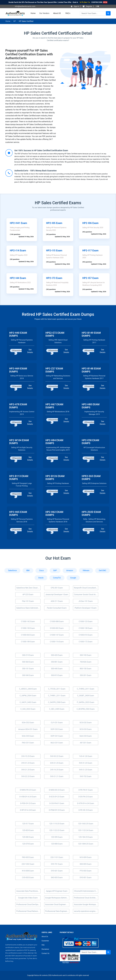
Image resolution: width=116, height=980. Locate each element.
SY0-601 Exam (57, 871)
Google (73, 578)
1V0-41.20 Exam (86, 756)
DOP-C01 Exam (57, 736)
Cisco (41, 570)
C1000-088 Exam (57, 621)
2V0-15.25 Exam (28, 756)
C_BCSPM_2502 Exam (86, 709)
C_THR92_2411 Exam (86, 689)
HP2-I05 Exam (54, 223)
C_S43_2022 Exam (28, 709)
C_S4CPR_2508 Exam (57, 702)
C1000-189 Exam (28, 642)
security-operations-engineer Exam (86, 911)
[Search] (93, 13)
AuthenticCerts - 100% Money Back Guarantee (35, 171)
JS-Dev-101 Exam (86, 601)
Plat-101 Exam (28, 601)
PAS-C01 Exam (28, 743)
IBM (28, 570)
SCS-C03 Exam (86, 729)
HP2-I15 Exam (54, 250)
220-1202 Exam (28, 864)
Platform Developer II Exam (86, 608)
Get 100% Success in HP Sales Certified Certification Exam (41, 150)
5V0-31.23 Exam (86, 763)
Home (33, 13)
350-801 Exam (57, 662)
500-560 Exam (28, 662)
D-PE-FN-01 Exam (86, 790)
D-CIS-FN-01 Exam (57, 803)
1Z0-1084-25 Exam (86, 844)
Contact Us (45, 953)
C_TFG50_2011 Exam (57, 689)
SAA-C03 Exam (86, 736)
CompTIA (57, 578)
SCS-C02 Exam (86, 723)
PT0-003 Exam (86, 871)
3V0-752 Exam (86, 776)
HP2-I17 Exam (90, 250)
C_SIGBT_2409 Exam (86, 696)
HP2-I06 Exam (90, 223)
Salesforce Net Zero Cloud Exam (28, 588)
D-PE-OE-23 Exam (86, 810)
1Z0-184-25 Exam (86, 837)
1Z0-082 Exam (28, 837)
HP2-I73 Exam (54, 278)
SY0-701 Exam (57, 864)
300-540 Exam (28, 675)
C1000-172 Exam (86, 642)
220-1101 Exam (57, 857)
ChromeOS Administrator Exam (86, 891)
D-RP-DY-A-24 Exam (28, 810)
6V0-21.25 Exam (57, 763)
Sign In (75, 6)
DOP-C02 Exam (57, 729)
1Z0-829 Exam (28, 830)
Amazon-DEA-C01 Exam (28, 729)
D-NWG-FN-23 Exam (28, 790)
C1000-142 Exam (28, 621)
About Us (45, 937)
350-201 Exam (86, 675)
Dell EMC (103, 570)
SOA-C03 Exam (28, 736)
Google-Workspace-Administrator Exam (57, 898)
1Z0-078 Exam (28, 844)
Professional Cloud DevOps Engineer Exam (28, 904)
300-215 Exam (28, 655)
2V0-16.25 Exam (57, 770)
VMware (86, 570)
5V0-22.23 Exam (28, 776)
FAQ (43, 945)
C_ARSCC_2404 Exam (28, 689)
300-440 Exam (57, 669)
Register (88, 6)
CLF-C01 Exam (57, 723)
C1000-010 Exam (86, 635)
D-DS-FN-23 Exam (86, 797)
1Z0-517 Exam (28, 824)
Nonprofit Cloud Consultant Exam (86, 588)
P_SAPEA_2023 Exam (86, 702)
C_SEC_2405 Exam (57, 709)
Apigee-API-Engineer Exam (57, 891)
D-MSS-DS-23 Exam (57, 790)
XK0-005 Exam (86, 864)
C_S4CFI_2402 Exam (28, 702)
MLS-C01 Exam (57, 743)
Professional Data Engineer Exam (57, 911)
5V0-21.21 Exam (57, 776)
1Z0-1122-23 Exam (57, 830)
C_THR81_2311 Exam (57, 696)
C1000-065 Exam (28, 635)
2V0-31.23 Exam (28, 763)
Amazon (70, 570)
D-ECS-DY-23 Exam (57, 797)
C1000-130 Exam (28, 628)
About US (57, 13)
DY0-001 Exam (86, 877)
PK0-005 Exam (28, 857)
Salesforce (12, 570)
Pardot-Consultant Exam (57, 608)
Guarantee (45, 941)
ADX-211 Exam (57, 601)
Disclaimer (45, 949)
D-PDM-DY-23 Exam (57, 810)
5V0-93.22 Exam (57, 756)
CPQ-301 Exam (57, 588)
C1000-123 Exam (86, 621)
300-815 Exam (57, 675)
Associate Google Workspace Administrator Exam (86, 904)
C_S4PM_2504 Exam (28, 696)
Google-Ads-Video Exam (28, 898)
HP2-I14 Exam (18, 250)
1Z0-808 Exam (57, 844)
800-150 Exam (86, 669)
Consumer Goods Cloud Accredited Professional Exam (86, 594)
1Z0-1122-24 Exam (86, 830)
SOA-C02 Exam (28, 723)
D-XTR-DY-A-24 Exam (86, 803)
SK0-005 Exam (57, 877)
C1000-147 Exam (57, 635)
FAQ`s (68, 13)
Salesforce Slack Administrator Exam (28, 608)
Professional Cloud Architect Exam (86, 898)
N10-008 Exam (28, 871)
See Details (30, 351)
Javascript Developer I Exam (57, 594)
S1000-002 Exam (57, 628)
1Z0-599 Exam (57, 837)
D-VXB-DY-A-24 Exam (28, 797)
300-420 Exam (57, 655)
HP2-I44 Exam (18, 278)
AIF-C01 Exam (86, 743)
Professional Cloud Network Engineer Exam (28, 911)
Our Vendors (44, 13)
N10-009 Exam (86, 857)
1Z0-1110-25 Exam (57, 824)
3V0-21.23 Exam (86, 770)
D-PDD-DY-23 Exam (28, 803)
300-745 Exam (86, 655)
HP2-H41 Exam (18, 223)
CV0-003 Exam (28, 877)
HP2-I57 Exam (90, 278)
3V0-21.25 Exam (28, 770)
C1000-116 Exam (57, 642)
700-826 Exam (86, 662)
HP (15, 21)
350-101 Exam (28, 669)
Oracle (41, 578)
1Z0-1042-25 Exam (86, 824)
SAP (55, 570)
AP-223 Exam (28, 594)
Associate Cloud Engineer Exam (57, 904)
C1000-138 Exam (86, 628)
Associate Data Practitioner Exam (28, 891)
